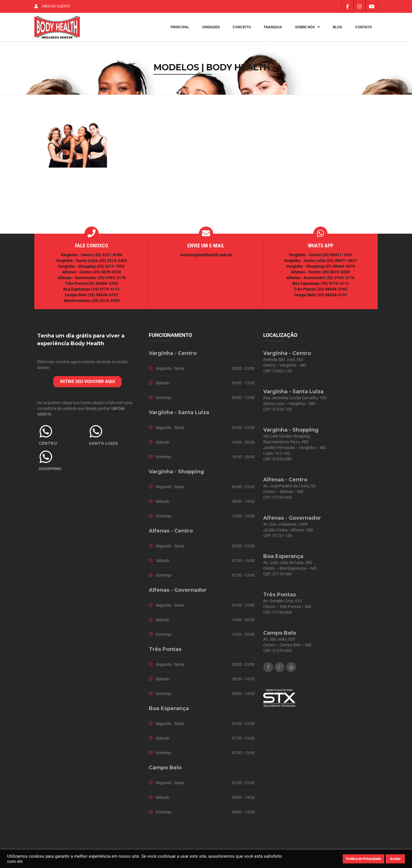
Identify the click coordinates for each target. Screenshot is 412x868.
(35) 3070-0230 (107, 273)
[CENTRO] (46, 433)
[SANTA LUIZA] (96, 433)
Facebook (268, 669)
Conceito (242, 28)
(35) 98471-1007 (337, 256)
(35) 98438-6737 (102, 296)
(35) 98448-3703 (103, 285)
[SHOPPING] (46, 458)
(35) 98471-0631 (342, 262)
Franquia (273, 28)
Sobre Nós (307, 28)
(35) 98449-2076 (340, 268)
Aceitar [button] (395, 859)
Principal (180, 28)
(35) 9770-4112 (105, 291)
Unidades (211, 28)
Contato (364, 28)
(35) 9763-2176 (111, 279)
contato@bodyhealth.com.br (206, 256)
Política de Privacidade (364, 859)
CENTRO (48, 445)
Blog (337, 28)
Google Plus (280, 669)
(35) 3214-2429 (113, 262)
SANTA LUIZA (103, 445)
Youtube (291, 669)
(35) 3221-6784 (108, 256)
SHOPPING (50, 470)
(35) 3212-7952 (111, 268)
